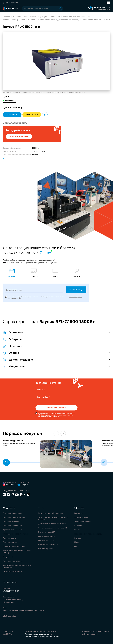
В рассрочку (32, 115)
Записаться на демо (19, 137)
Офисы (76, 542)
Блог (75, 546)
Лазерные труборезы (11, 521)
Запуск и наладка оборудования (50, 513)
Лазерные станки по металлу (14, 517)
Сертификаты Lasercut (82, 521)
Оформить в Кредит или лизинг (15, 122)
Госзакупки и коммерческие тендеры (88, 534)
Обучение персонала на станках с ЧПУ (53, 528)
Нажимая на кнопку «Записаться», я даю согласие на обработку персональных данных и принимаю (45, 298)
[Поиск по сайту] (42, 8)
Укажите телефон (14, 290)
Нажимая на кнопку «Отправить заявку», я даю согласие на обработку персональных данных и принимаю (56, 415)
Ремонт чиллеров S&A (47, 532)
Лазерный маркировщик (12, 525)
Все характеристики (11, 159)
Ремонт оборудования (47, 536)
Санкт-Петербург (10, 582)
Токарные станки (9, 557)
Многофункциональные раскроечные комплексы (17, 566)
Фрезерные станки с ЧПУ (12, 530)
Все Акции (78, 525)
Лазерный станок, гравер (12, 513)
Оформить (12, 115)
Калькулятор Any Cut (46, 540)
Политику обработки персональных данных (56, 416)
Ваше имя (41, 390)
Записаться (76, 290)
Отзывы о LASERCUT (82, 517)
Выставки (77, 538)
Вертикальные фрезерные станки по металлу (17, 551)
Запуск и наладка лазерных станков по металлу (53, 518)
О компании (78, 513)
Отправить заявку (56, 408)
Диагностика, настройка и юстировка (52, 523)
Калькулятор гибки (46, 548)
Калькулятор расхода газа (48, 544)
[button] (63, 434)
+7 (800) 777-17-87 (102, 7)
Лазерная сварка (9, 538)
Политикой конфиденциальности (38, 634)
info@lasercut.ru (104, 10)
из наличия (10, 100)
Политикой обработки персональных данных (42, 636)
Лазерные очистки (10, 542)
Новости (77, 530)
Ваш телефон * (43, 397)
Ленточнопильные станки (13, 561)
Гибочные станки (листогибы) (14, 546)
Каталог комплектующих (12, 571)
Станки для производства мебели (16, 534)
